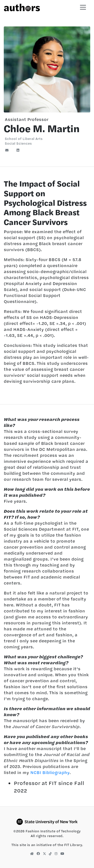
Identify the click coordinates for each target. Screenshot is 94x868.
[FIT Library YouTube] (62, 854)
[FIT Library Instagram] (56, 854)
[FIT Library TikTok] (50, 854)
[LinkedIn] (18, 150)
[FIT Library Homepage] (32, 854)
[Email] (9, 150)
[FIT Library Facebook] (38, 854)
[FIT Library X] (44, 854)
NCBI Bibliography (50, 772)
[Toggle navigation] (83, 7)
